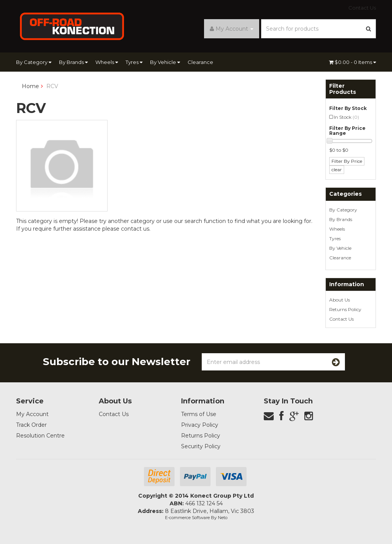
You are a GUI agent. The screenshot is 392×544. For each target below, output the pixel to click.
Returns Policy (345, 309)
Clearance (200, 62)
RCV (52, 86)
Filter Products (343, 89)
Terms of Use (199, 414)
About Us (340, 300)
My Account (32, 414)
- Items (352, 62)
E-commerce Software (187, 518)
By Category (34, 62)
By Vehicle (165, 62)
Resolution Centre (40, 436)
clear (337, 170)
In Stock (346, 117)
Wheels (107, 62)
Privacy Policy (200, 425)
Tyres (134, 62)
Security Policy (201, 446)
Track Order (31, 425)
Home (30, 86)
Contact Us (362, 8)
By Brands (73, 62)
